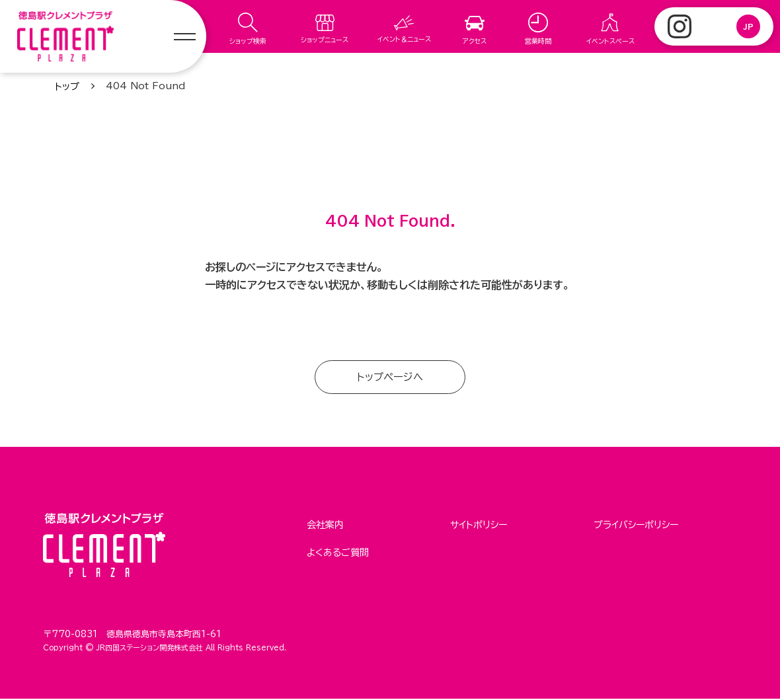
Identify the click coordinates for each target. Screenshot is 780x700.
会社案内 (325, 525)
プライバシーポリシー (636, 525)
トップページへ (390, 377)
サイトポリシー (479, 525)
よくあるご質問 (338, 551)
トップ (67, 87)
